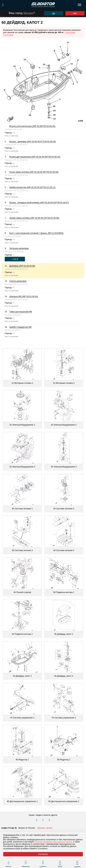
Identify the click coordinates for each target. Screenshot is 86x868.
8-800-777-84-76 (9, 828)
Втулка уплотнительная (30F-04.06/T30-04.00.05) (32, 126)
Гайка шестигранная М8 (21, 312)
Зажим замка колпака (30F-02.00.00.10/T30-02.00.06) (34, 218)
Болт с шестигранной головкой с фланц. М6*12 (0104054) (36, 233)
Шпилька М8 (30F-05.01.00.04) (24, 296)
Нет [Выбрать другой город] (75, 13)
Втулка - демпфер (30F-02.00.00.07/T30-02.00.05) (33, 141)
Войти (60, 867)
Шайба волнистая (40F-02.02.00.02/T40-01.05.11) (32, 187)
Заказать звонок (45, 828)
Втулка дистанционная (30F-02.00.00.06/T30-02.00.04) (35, 157)
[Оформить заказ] (15, 259)
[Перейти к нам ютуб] (49, 820)
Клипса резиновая (18, 281)
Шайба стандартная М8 (20, 327)
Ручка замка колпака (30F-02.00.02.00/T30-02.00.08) (34, 172)
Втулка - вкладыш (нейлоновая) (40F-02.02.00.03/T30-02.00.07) (39, 202)
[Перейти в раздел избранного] (26, 863)
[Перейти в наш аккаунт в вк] (37, 820)
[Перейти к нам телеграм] (43, 820)
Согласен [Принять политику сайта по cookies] (43, 854)
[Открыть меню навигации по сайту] (79, 5)
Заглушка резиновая (19, 248)
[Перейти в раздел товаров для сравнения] (43, 863)
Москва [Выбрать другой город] (28, 13)
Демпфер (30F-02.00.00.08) (22, 266)
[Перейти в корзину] (77, 863)
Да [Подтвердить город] (54, 13)
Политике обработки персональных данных (53, 842)
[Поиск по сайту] (3, 5)
